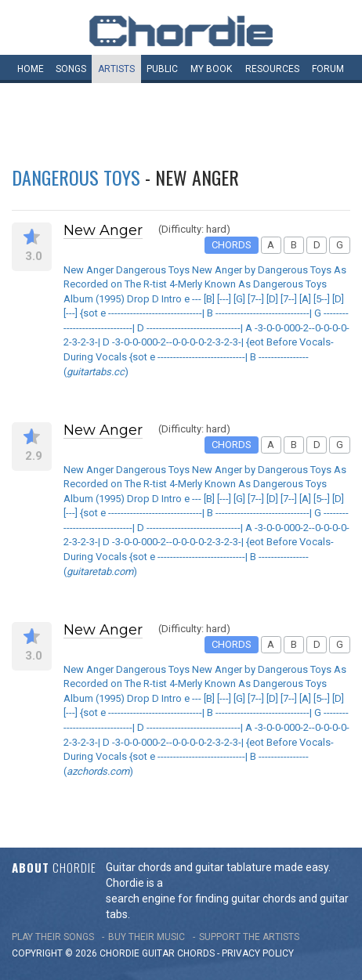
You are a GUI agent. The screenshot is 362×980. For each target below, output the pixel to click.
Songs (71, 69)
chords (196, 953)
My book (211, 69)
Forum (328, 69)
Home (31, 69)
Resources (272, 69)
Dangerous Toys (76, 177)
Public (162, 69)
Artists (116, 69)
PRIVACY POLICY (258, 953)
